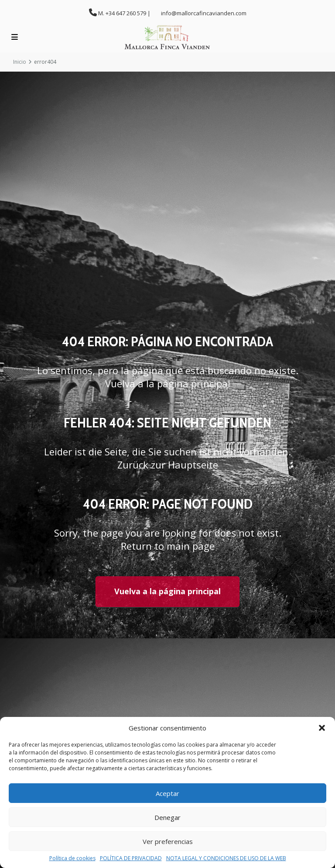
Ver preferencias (168, 841)
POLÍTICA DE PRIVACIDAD (131, 858)
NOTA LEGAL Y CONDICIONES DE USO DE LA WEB (226, 858)
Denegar (167, 817)
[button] (322, 728)
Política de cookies (72, 858)
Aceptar (167, 793)
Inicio (20, 62)
